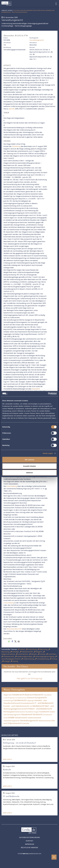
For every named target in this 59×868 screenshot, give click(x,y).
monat (42, 654)
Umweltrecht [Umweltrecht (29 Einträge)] (48, 715)
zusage (6, 661)
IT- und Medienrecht (11, 796)
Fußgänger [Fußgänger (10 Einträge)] (30, 701)
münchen (51, 654)
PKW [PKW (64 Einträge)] (5, 712)
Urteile (10, 10)
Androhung (32, 649)
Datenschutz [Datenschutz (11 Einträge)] (22, 698)
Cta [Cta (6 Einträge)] (16, 698)
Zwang (14, 661)
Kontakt (30, 841)
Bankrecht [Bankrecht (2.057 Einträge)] (29, 695)
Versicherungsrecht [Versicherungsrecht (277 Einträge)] (12, 721)
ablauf (22, 649)
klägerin (38, 652)
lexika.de (4, 10)
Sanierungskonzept (24, 657)
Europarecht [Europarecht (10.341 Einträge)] (41, 698)
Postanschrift (8, 657)
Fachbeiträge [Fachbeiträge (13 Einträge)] (8, 701)
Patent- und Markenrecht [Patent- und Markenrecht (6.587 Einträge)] (40, 709)
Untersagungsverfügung (44, 657)
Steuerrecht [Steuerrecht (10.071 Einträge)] (27, 715)
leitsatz (33, 654)
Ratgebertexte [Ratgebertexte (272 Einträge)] (13, 712)
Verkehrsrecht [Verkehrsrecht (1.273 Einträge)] (21, 718)
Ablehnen (29, 473)
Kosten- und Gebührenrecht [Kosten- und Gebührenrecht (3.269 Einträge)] (16, 706)
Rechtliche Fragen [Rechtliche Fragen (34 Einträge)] (32, 712)
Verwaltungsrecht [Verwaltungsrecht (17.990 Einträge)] (29, 721)
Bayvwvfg (43, 649)
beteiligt (15, 652)
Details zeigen (48, 453)
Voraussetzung (42, 659)
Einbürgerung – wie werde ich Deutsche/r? (20, 743)
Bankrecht (7, 769)
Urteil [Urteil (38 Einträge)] (5, 718)
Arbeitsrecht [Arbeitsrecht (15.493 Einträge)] (18, 695)
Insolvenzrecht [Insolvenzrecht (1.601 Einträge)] (28, 703)
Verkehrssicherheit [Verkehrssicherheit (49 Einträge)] (34, 718)
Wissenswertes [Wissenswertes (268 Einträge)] (45, 721)
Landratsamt (22, 654)
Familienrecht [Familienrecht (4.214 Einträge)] (20, 700)
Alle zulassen (29, 460)
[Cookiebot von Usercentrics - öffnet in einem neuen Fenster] (48, 394)
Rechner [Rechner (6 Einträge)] (22, 712)
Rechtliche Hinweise (29, 848)
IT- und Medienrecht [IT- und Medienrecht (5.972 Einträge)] (44, 703)
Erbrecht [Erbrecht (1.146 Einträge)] (31, 698)
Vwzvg (53, 659)
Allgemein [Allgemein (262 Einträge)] (8, 695)
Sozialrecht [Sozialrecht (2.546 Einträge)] (44, 712)
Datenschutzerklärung (30, 837)
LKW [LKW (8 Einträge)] (31, 706)
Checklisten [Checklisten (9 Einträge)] (48, 695)
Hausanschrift (27, 652)
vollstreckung (28, 659)
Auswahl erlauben (29, 466)
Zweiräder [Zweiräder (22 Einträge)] (26, 723)
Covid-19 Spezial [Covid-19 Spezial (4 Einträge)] (9, 698)
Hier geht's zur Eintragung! (29, 678)
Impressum (29, 844)
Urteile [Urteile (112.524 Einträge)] (11, 718)
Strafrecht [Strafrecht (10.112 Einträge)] (38, 715)
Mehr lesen (7, 759)
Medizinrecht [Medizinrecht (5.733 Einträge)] (39, 706)
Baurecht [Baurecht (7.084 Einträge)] (39, 695)
